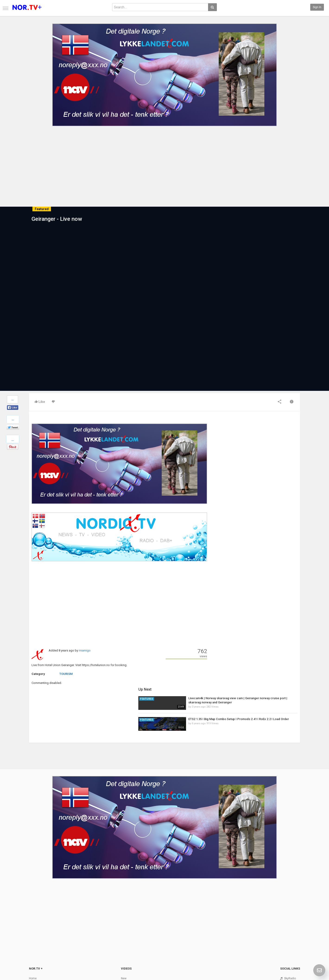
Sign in (317, 7)
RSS (123, 933)
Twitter (288, 933)
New (124, 924)
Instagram (291, 943)
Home (33, 924)
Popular (126, 929)
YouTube (289, 938)
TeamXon (290, 948)
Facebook (290, 929)
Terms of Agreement (42, 933)
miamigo (85, 650)
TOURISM (66, 674)
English (289, 965)
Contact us (40, 929)
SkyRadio (290, 924)
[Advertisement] (164, 163)
